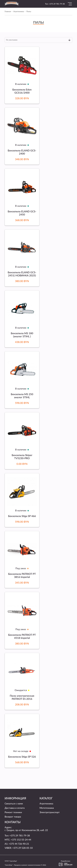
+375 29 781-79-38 (57, 4)
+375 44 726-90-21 (19, 844)
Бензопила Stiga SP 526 (22, 757)
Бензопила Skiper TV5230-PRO (22, 457)
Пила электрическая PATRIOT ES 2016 (22, 697)
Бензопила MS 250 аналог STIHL (22, 396)
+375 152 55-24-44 (21, 840)
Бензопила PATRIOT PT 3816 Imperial (22, 575)
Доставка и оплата (15, 808)
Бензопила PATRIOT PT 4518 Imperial (22, 636)
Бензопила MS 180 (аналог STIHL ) (22, 335)
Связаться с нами (14, 803)
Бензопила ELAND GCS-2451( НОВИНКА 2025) (22, 274)
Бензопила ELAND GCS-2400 (22, 152)
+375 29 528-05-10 (22, 848)
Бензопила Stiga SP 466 (22, 516)
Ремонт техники (13, 812)
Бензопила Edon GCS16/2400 (22, 91)
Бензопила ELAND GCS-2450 (22, 213)
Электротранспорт (50, 812)
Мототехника (47, 808)
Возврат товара (13, 817)
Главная (8, 11)
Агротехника (19, 11)
